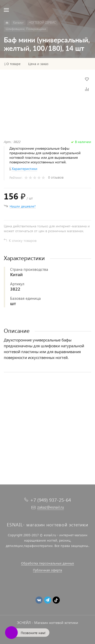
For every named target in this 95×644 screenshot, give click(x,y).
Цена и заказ (38, 64)
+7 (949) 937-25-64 (51, 500)
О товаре (13, 64)
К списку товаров (23, 240)
